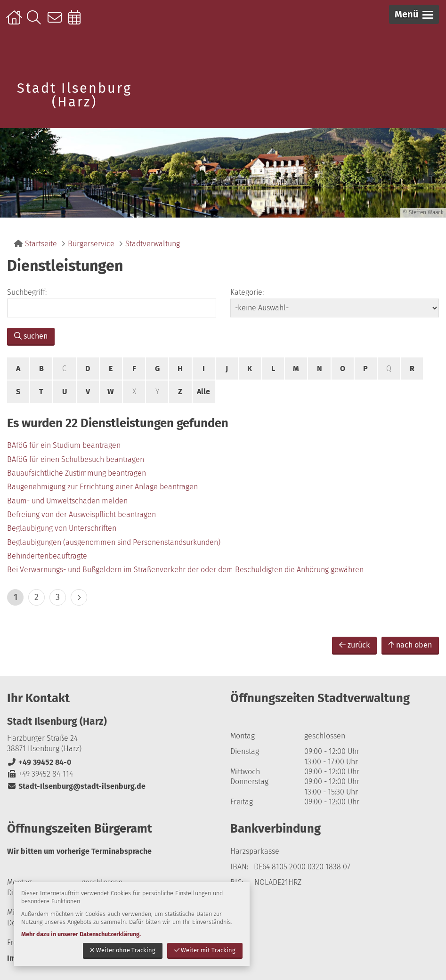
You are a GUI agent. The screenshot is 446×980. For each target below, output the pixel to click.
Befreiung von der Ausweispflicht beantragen (81, 514)
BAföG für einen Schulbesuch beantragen (76, 459)
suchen (31, 336)
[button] (414, 14)
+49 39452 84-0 (39, 762)
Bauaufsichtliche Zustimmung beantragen (77, 473)
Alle (203, 392)
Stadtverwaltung (153, 244)
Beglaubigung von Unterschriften (62, 528)
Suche (36, 22)
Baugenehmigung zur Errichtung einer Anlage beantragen (102, 487)
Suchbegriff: (27, 292)
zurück (354, 645)
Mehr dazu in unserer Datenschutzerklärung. (81, 934)
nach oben (410, 645)
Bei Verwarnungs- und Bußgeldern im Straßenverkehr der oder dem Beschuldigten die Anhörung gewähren (185, 570)
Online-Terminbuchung (77, 22)
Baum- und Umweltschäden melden (67, 501)
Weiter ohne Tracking (123, 950)
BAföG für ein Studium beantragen (64, 445)
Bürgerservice (91, 244)
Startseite (15, 22)
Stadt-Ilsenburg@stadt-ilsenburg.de (76, 786)
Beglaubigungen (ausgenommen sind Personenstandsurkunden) (114, 542)
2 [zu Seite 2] (36, 597)
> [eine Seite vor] (79, 597)
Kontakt (57, 22)
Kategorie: (247, 292)
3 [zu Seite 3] (58, 597)
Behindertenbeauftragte (47, 556)
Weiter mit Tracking (205, 950)
